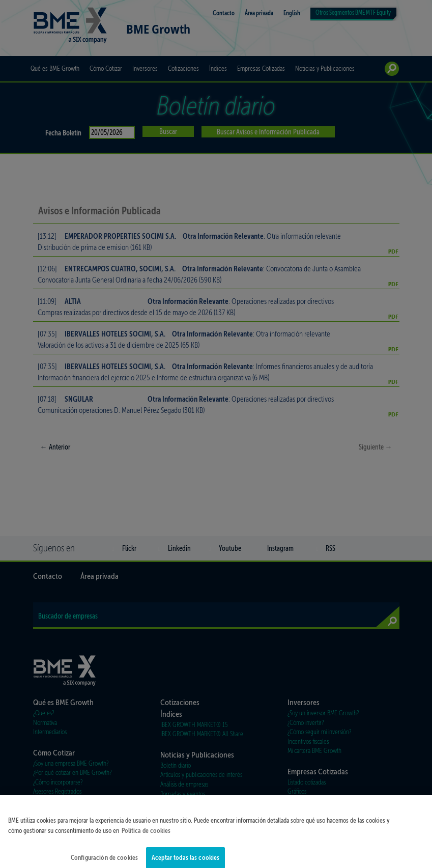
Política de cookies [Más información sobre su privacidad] (146, 837)
